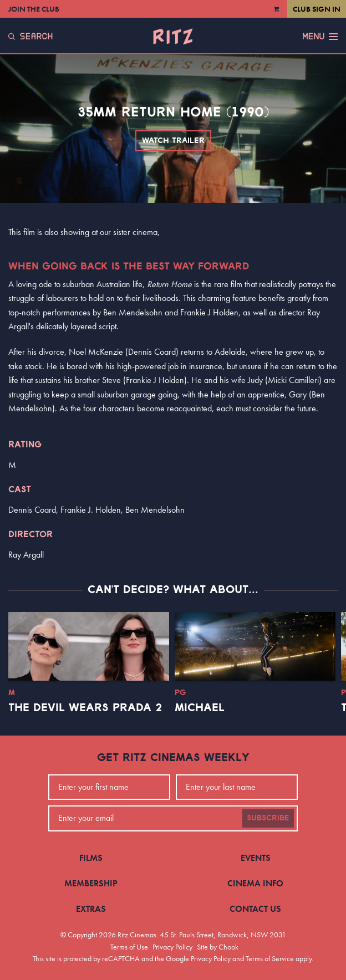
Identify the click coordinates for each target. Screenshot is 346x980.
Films (91, 858)
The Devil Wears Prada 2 (85, 708)
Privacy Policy (172, 947)
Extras (91, 909)
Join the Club (34, 9)
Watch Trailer (173, 141)
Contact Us (255, 909)
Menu (320, 37)
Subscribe (268, 818)
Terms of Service (270, 958)
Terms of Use (129, 947)
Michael (200, 708)
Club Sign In (317, 9)
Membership (91, 883)
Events (256, 858)
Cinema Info (255, 883)
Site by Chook (218, 947)
